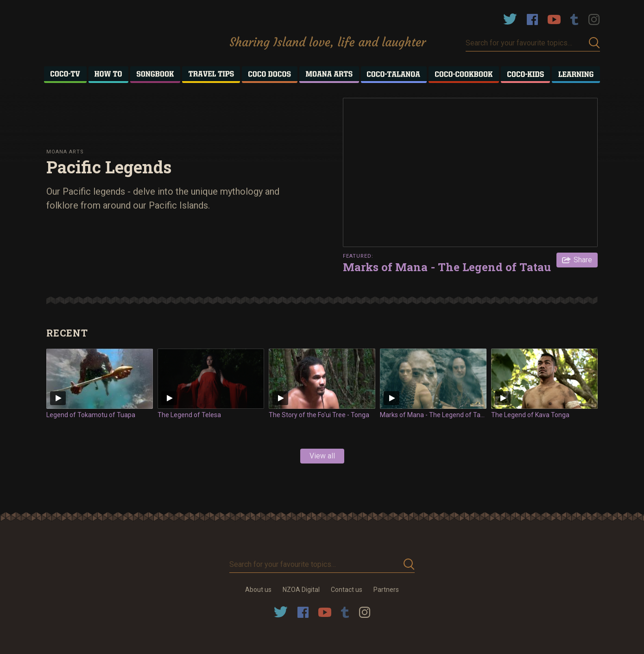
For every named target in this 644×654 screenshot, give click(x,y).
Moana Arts (65, 152)
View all (322, 456)
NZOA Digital (301, 590)
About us (258, 590)
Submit (594, 43)
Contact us (347, 590)
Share (583, 260)
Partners (386, 590)
